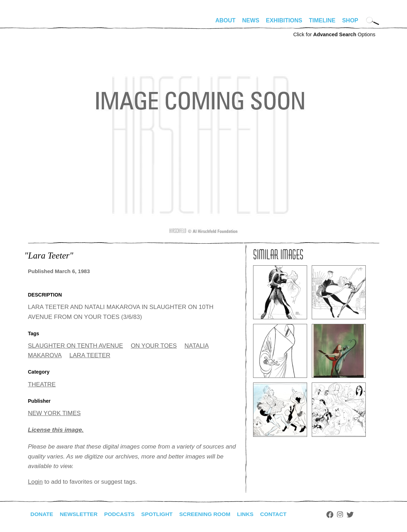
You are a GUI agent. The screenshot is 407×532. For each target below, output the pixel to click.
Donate (42, 514)
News (251, 20)
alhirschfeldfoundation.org (49, 23)
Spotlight (161, 514)
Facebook (338, 515)
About (226, 20)
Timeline (322, 20)
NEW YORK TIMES (55, 413)
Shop (350, 20)
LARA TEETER (90, 355)
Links (252, 514)
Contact (281, 514)
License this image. (56, 430)
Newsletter (80, 514)
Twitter (358, 515)
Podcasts (122, 514)
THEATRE (42, 384)
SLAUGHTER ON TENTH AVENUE (76, 346)
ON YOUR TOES (154, 346)
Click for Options (334, 34)
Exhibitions (284, 20)
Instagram (349, 515)
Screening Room (211, 514)
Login (36, 482)
